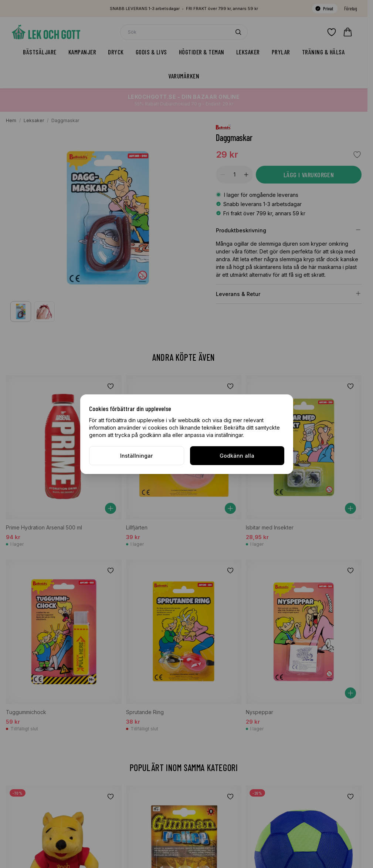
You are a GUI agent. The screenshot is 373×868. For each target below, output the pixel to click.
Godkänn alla (237, 456)
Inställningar (136, 456)
